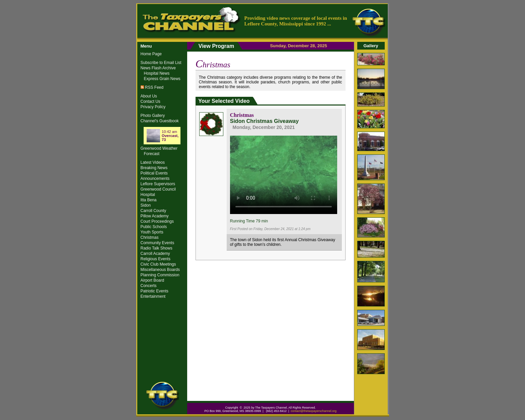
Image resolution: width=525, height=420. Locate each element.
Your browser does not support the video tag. (284, 174)
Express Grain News (162, 79)
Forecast (152, 154)
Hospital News (157, 73)
